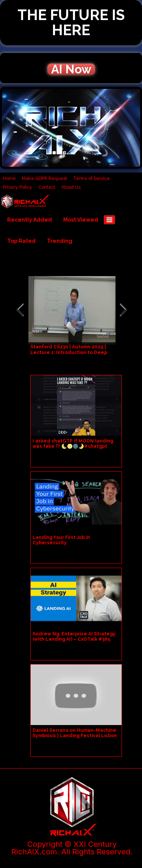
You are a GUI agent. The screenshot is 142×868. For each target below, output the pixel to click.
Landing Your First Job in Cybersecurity (61, 540)
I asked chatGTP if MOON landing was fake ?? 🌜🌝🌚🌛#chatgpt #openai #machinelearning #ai (73, 446)
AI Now (71, 69)
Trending (60, 241)
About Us (71, 187)
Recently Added (30, 220)
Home (9, 179)
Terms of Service (91, 179)
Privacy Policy (17, 187)
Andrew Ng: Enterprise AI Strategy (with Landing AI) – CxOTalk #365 (74, 637)
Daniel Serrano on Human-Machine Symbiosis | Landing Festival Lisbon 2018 (75, 736)
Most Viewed (81, 220)
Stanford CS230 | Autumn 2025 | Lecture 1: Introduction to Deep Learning (69, 352)
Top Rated (21, 241)
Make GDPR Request (44, 179)
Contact (47, 187)
